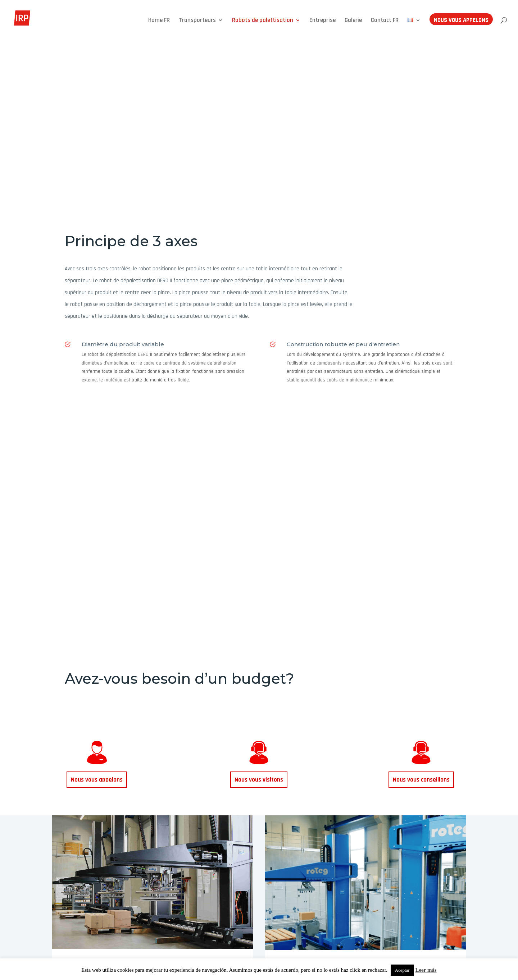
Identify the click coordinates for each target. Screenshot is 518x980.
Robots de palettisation (263, 21)
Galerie (353, 21)
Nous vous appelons (461, 21)
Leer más (426, 970)
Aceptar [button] (402, 970)
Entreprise (322, 21)
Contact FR (385, 21)
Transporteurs (197, 21)
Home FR (159, 21)
